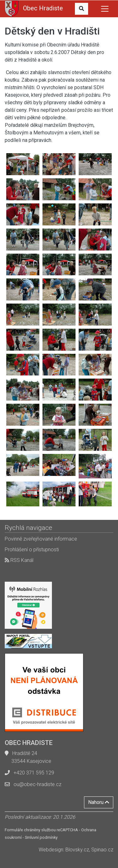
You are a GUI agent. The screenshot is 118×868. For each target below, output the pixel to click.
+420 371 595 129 (34, 773)
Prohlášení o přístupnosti (32, 550)
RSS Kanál (19, 560)
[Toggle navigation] (105, 9)
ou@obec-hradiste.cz (37, 784)
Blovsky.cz (77, 850)
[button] (81, 9)
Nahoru (99, 802)
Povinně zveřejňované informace (41, 539)
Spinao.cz (102, 850)
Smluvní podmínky (41, 837)
